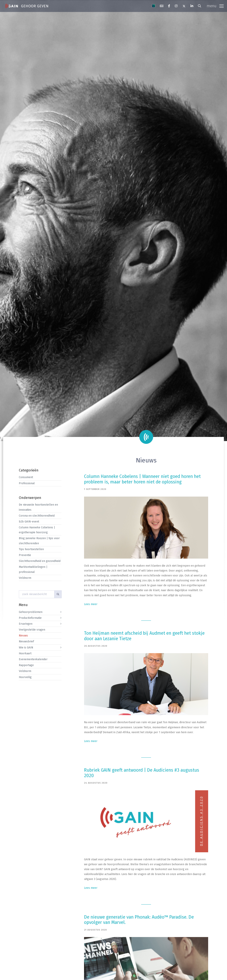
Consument (26, 477)
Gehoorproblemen (31, 612)
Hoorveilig (25, 677)
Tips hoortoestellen (31, 549)
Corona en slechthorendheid (37, 516)
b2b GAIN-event (29, 522)
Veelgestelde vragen (32, 630)
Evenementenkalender (33, 659)
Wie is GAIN (26, 648)
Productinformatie (30, 618)
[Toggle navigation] (215, 6)
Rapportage (26, 665)
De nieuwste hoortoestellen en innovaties (38, 507)
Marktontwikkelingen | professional (33, 569)
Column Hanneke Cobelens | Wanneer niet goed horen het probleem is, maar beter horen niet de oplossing (142, 479)
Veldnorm (25, 578)
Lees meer (91, 604)
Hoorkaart (25, 653)
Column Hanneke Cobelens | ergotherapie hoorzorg (37, 530)
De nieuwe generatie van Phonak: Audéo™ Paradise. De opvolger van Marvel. (139, 920)
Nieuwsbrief (26, 641)
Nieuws (23, 636)
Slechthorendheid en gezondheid (40, 561)
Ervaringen (26, 624)
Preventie (25, 555)
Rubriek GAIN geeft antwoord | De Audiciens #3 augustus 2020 (142, 773)
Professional (27, 483)
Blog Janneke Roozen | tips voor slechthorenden (39, 541)
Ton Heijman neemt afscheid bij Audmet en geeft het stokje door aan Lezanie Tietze (144, 636)
